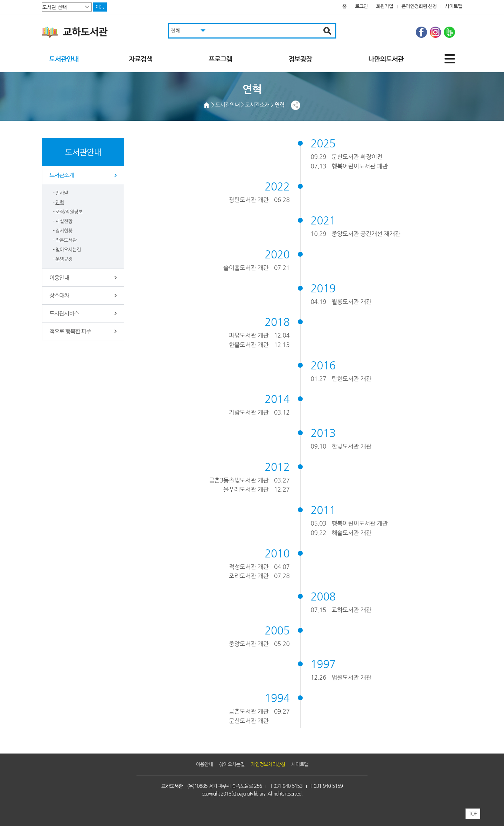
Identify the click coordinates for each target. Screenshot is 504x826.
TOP (473, 814)
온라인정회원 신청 (419, 6)
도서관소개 (62, 175)
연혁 (59, 202)
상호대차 (59, 296)
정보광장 (300, 59)
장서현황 (64, 231)
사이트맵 (453, 6)
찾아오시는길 (68, 250)
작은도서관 (66, 240)
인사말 (62, 193)
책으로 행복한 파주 (70, 331)
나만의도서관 (386, 59)
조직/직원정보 (69, 212)
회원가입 (384, 6)
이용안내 (59, 278)
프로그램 (220, 59)
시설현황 (64, 221)
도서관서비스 (64, 313)
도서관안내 (64, 59)
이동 (100, 7)
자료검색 (141, 59)
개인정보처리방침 (268, 764)
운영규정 (64, 259)
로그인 (361, 6)
